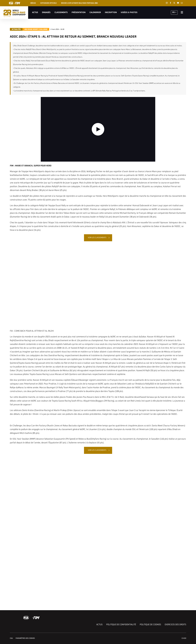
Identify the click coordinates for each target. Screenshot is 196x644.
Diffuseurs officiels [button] (48, 3)
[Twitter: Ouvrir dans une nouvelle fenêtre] (174, 3)
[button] (174, 13)
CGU (11, 638)
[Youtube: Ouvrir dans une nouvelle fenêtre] (178, 3)
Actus (35, 12)
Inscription (111, 12)
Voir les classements (97, 238)
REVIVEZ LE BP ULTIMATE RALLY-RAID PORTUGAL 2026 (79, 3)
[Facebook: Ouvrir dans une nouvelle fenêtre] (170, 3)
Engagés (46, 12)
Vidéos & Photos (129, 12)
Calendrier (95, 12)
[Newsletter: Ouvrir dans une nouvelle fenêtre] (182, 3)
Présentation (79, 12)
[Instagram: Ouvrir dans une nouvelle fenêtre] (167, 3)
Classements (61, 12)
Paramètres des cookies (25, 638)
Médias (33, 3)
